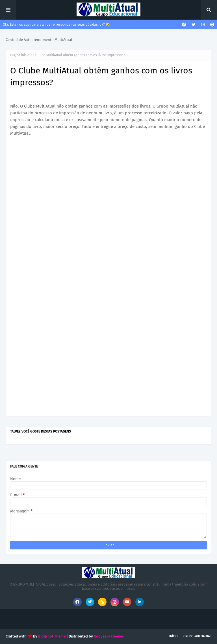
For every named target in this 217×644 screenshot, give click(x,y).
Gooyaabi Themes (109, 636)
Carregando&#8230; (108, 276)
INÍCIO (173, 636)
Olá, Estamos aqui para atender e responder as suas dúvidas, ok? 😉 (56, 25)
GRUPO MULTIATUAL (197, 636)
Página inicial (20, 55)
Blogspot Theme (52, 636)
